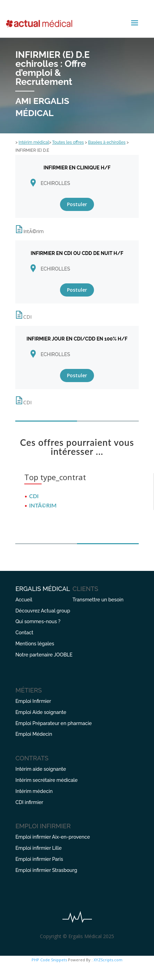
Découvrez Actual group (43, 611)
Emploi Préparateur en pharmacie (53, 723)
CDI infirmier (29, 802)
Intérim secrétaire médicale (46, 780)
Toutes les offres (68, 142)
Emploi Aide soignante (41, 712)
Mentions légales (35, 644)
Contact (24, 633)
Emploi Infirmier (33, 701)
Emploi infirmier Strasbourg (46, 870)
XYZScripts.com (108, 960)
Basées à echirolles (107, 142)
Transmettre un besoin (98, 600)
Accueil (24, 600)
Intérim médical (34, 142)
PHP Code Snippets (49, 960)
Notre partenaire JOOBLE (44, 655)
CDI (34, 496)
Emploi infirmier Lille (38, 848)
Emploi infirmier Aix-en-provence (53, 837)
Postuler (77, 204)
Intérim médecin (34, 791)
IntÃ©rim (43, 505)
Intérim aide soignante (41, 769)
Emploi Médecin (34, 734)
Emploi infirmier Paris (39, 859)
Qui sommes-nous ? (38, 621)
